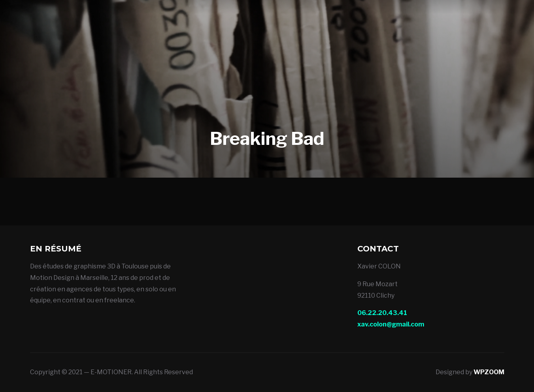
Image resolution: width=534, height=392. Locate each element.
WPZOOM (489, 372)
